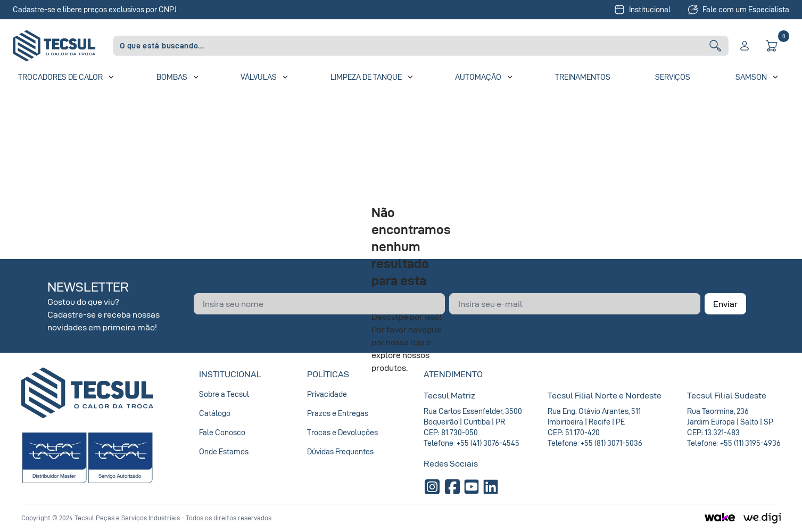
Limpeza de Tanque (366, 77)
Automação (478, 77)
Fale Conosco (222, 432)
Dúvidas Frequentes (340, 451)
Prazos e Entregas (338, 413)
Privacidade (327, 394)
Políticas (328, 374)
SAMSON (751, 77)
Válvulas (259, 77)
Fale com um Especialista (738, 10)
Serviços (673, 77)
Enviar (725, 304)
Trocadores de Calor (60, 77)
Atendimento (453, 374)
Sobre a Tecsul (224, 394)
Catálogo (215, 413)
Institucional (642, 10)
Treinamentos (583, 77)
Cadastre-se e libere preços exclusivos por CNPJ (95, 9)
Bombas (172, 77)
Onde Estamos (224, 451)
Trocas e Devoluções (342, 432)
